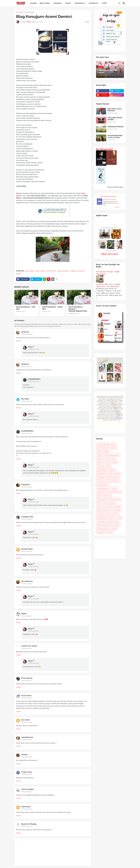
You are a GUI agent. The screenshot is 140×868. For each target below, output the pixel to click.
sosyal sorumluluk (103, 529)
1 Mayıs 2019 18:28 (26, 648)
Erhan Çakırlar (27, 678)
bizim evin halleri (113, 477)
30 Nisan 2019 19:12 (27, 487)
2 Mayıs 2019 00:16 (27, 698)
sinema (117, 525)
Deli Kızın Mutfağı (103, 452)
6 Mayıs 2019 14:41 (26, 774)
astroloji (115, 463)
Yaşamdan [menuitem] (57, 3)
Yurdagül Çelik (27, 517)
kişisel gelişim (102, 518)
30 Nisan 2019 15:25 (27, 366)
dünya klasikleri (102, 499)
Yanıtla (18, 341)
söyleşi (114, 529)
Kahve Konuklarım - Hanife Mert (53, 308)
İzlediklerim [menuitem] (93, 3)
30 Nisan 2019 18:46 (34, 467)
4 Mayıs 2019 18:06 (27, 740)
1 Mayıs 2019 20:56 (33, 599)
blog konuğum (30, 12)
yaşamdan (100, 532)
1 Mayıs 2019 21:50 (26, 680)
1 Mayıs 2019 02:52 (26, 584)
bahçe (109, 466)
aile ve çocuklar (110, 459)
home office (116, 510)
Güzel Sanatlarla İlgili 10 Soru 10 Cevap (115, 136)
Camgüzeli (25, 485)
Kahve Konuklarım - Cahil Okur (26, 308)
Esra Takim (26, 720)
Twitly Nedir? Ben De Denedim (115, 119)
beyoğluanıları (102, 474)
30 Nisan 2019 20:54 (34, 382)
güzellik (118, 507)
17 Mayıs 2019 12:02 (27, 826)
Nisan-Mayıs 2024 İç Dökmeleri (115, 110)
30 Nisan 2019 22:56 (27, 519)
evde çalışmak (111, 503)
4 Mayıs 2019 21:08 (27, 757)
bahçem (112, 470)
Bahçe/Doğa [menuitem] (44, 3)
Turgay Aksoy (27, 772)
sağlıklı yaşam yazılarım (105, 525)
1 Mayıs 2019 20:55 (33, 502)
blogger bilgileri (102, 485)
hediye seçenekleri (103, 510)
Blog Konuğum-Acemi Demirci (46, 271)
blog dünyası (101, 481)
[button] (119, 3)
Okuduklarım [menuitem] (80, 3)
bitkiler (118, 474)
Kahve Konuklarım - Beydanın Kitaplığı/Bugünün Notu (78, 309)
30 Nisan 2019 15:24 (33, 349)
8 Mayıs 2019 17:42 (26, 792)
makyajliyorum (27, 737)
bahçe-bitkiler (102, 470)
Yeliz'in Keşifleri (28, 789)
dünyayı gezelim (116, 499)
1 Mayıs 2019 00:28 (27, 551)
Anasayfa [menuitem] (33, 3)
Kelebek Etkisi (27, 549)
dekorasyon (101, 492)
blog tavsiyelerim (63, 271)
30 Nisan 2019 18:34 (27, 433)
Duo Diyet (25, 399)
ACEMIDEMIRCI (34, 379)
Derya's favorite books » (116, 187)
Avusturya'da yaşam (104, 444)
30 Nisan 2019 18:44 (34, 416)
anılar (107, 463)
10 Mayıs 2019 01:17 (27, 809)
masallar (112, 518)
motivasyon (101, 521)
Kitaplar (100, 459)
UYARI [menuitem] (104, 3)
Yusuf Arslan (26, 696)
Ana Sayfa (20, 12)
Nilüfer (24, 614)
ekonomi (100, 503)
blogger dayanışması (78, 271)
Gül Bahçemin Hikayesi (116, 127)
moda (120, 518)
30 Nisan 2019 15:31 (27, 401)
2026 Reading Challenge (108, 196)
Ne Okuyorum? (105, 149)
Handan (24, 755)
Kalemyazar (26, 807)
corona (114, 488)
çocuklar (110, 532)
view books (117, 207)
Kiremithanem (27, 581)
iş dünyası (100, 514)
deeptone (25, 332)
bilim (111, 474)
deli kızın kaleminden (115, 492)
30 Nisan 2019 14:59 (27, 334)
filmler (99, 507)
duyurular (107, 496)
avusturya (100, 466)
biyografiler (101, 477)
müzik (110, 521)
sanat (116, 521)
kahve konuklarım (112, 514)
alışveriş (100, 463)
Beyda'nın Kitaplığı (29, 824)
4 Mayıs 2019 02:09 (27, 722)
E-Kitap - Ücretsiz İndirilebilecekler (108, 455)
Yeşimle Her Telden (29, 646)
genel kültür (108, 507)
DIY (114, 444)
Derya (30, 347)
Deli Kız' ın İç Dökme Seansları (107, 448)
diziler (99, 496)
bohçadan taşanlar (103, 488)
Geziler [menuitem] (68, 3)
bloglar (19, 274)
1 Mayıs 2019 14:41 (26, 616)
